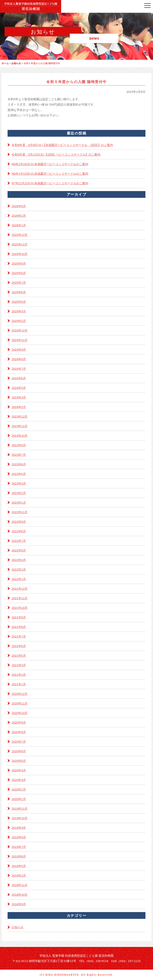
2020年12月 (20, 694)
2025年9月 (19, 263)
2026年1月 (19, 225)
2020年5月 (19, 761)
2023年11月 (20, 426)
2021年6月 (19, 646)
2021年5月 (19, 656)
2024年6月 (19, 378)
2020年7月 (19, 742)
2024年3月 (19, 397)
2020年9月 (19, 722)
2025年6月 (19, 292)
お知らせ (18, 927)
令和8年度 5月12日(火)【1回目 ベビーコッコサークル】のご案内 (56, 155)
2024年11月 (20, 340)
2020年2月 (19, 789)
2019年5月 (19, 866)
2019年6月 (19, 856)
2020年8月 (19, 732)
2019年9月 (19, 828)
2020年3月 (19, 780)
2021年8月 (19, 627)
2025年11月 (20, 244)
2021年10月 (20, 608)
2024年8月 (19, 359)
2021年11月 (20, 598)
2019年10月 (20, 818)
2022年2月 (19, 569)
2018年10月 (20, 895)
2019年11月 (20, 809)
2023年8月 (19, 445)
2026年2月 (19, 216)
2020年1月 (19, 799)
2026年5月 (19, 206)
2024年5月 (19, 388)
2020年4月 (19, 770)
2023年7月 (19, 455)
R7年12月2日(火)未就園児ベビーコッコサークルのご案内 (50, 183)
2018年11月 (20, 885)
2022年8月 (19, 531)
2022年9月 (19, 522)
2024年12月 (20, 330)
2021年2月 (19, 675)
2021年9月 (19, 617)
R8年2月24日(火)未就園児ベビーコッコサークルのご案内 (50, 164)
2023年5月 (19, 474)
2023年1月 (19, 503)
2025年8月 (19, 273)
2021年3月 (19, 665)
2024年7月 (19, 369)
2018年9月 (19, 904)
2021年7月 (19, 636)
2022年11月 (20, 512)
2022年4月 (19, 560)
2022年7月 (19, 541)
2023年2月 (19, 493)
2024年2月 (19, 407)
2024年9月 (19, 350)
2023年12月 (20, 416)
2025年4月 (19, 311)
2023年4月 (19, 483)
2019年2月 (19, 876)
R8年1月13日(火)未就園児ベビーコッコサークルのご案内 (50, 174)
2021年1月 (19, 684)
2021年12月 (20, 589)
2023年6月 (19, 464)
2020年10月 (20, 713)
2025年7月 (19, 283)
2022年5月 (19, 550)
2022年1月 (19, 579)
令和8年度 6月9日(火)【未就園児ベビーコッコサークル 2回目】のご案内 (62, 145)
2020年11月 (20, 703)
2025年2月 (19, 321)
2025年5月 (19, 302)
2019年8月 (19, 837)
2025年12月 (20, 235)
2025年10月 (20, 254)
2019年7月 (19, 847)
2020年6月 (19, 751)
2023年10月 (20, 436)
